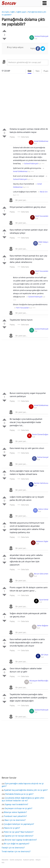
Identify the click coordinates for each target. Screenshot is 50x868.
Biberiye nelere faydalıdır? (15, 812)
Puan (46, 71)
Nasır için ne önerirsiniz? (15, 820)
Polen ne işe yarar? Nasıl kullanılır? (19, 832)
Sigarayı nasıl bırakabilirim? (16, 805)
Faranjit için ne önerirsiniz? (13, 848)
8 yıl (36, 39)
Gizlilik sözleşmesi (16, 860)
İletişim (38, 860)
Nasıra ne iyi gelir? (12, 828)
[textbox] (28, 63)
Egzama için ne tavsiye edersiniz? (19, 836)
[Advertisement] (25, 101)
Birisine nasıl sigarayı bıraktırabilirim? (21, 840)
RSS (3, 863)
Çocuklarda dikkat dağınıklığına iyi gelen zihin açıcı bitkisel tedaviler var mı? (23, 799)
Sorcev (18, 4)
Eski (30, 71)
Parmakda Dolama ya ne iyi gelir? (19, 794)
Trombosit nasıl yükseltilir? (15, 816)
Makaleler (5, 860)
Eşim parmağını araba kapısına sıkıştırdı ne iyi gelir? (23, 785)
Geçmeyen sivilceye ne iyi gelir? (18, 809)
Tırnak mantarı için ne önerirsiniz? (16, 852)
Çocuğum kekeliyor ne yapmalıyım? (19, 824)
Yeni (37, 71)
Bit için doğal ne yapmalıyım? (17, 844)
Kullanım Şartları (29, 860)
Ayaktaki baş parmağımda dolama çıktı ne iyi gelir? (26, 790)
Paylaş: (12, 137)
